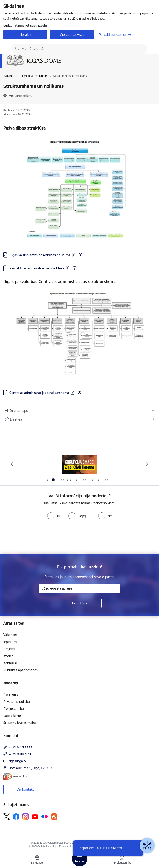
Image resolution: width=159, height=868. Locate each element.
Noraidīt (25, 35)
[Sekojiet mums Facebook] (16, 817)
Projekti (9, 649)
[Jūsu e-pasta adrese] (80, 588)
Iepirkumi (10, 642)
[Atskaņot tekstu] (21, 96)
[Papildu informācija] (80, 255)
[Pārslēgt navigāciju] (80, 859)
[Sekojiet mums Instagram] (26, 816)
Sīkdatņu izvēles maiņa (20, 723)
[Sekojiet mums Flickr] (45, 816)
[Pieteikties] (80, 603)
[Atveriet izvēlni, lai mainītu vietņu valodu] (37, 860)
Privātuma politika (17, 702)
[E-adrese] (12, 776)
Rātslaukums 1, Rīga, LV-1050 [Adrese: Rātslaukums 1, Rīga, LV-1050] (31, 768)
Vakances (10, 635)
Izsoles (8, 656)
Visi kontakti (25, 789)
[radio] (53, 516)
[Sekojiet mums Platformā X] (7, 817)
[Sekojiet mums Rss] (54, 816)
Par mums (11, 694)
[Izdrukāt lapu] (79, 411)
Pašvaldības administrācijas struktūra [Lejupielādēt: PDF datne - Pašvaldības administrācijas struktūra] (37, 268)
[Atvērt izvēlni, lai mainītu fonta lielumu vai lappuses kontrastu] (122, 860)
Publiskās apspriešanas (21, 670)
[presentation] (37, 538)
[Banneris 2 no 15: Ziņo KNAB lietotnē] (80, 464)
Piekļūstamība (14, 709)
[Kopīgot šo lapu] (79, 419)
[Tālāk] (147, 464)
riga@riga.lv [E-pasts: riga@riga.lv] (17, 761)
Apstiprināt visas (72, 35)
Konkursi (10, 663)
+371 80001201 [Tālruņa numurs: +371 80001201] (21, 754)
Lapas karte (12, 716)
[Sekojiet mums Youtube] (35, 816)
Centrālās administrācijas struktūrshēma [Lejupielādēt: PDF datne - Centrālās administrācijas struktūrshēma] (39, 393)
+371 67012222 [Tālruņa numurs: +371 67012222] (20, 747)
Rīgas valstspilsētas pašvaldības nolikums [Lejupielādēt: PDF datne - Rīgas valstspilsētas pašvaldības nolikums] (40, 255)
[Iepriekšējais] (12, 464)
